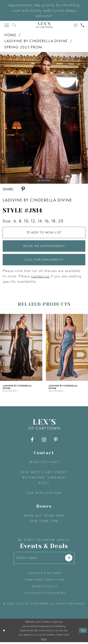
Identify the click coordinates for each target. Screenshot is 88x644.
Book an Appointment (44, 247)
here (44, 641)
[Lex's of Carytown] (44, 25)
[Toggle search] (14, 25)
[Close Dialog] (4, 632)
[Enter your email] (44, 560)
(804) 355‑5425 (44, 464)
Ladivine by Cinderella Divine (36, 41)
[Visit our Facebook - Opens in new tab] (32, 441)
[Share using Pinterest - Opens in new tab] (23, 189)
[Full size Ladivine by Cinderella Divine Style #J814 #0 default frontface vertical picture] (44, 118)
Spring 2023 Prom (23, 47)
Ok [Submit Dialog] (83, 632)
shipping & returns (45, 575)
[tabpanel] (44, 118)
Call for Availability (44, 261)
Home (10, 35)
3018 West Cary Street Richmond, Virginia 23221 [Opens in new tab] (44, 479)
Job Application (44, 495)
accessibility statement (45, 595)
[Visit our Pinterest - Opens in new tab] (56, 441)
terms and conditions (45, 582)
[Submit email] (70, 560)
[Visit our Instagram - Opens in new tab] (44, 441)
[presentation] (21, 349)
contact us (40, 278)
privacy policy (45, 588)
